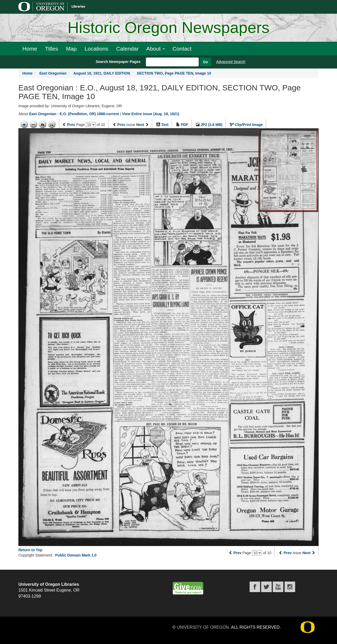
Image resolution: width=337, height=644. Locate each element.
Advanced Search (231, 62)
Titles (51, 49)
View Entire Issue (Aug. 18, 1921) (151, 114)
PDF (185, 125)
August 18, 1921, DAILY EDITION (102, 73)
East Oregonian (53, 73)
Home (30, 49)
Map (71, 49)
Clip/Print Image (249, 125)
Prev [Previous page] (71, 125)
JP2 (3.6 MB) (212, 125)
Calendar (127, 49)
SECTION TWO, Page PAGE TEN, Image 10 (174, 73)
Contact (182, 49)
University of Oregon (203, 627)
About (155, 49)
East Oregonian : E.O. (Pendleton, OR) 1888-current (74, 114)
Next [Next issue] (140, 125)
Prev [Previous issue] (121, 125)
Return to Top (30, 550)
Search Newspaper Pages (118, 62)
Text (165, 125)
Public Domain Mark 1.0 (76, 555)
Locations (96, 49)
